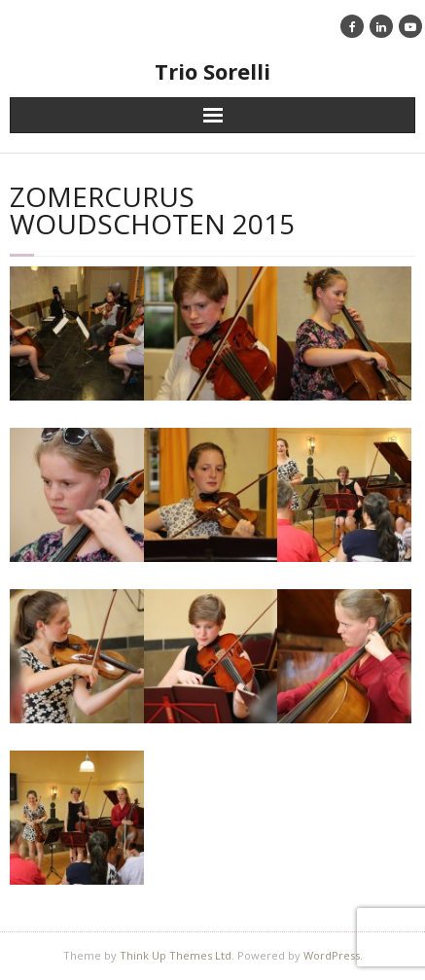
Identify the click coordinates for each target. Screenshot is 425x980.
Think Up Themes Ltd (176, 955)
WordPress (332, 955)
